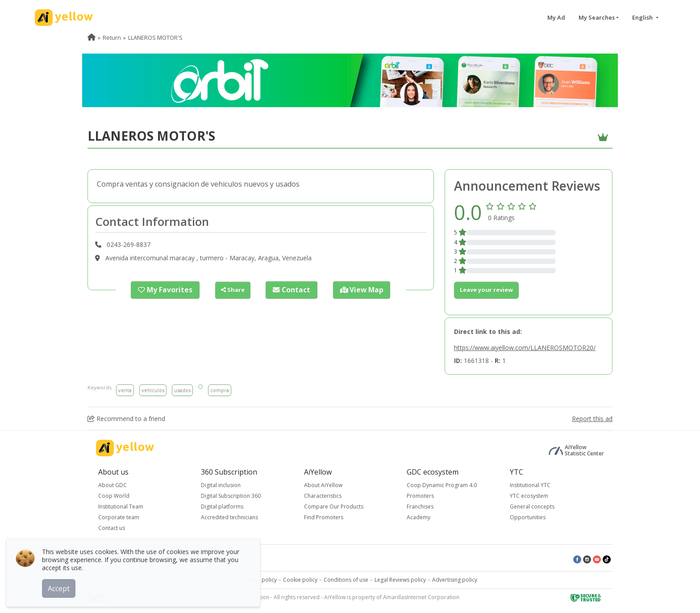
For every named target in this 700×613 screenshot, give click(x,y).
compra (220, 390)
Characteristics (323, 496)
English (643, 17)
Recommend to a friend (126, 419)
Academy (419, 517)
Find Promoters (324, 517)
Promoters (420, 496)
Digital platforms (222, 507)
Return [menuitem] (112, 38)
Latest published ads (223, 559)
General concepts (532, 507)
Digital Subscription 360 (231, 496)
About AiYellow (323, 485)
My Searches (597, 17)
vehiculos (153, 390)
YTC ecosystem (529, 496)
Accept (61, 586)
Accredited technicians (229, 517)
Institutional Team (121, 507)
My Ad (556, 17)
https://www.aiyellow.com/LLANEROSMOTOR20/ (525, 348)
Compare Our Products (334, 507)
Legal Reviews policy (400, 580)
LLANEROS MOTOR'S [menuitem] (155, 38)
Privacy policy (260, 580)
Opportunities (528, 517)
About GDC (112, 485)
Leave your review (486, 290)
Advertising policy (455, 580)
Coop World (114, 496)
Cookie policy (300, 580)
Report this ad (592, 419)
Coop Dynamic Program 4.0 (442, 485)
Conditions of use (346, 580)
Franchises (420, 507)
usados (182, 390)
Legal (229, 580)
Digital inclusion (221, 485)
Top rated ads (167, 559)
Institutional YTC (530, 485)
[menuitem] (92, 38)
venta (125, 390)
